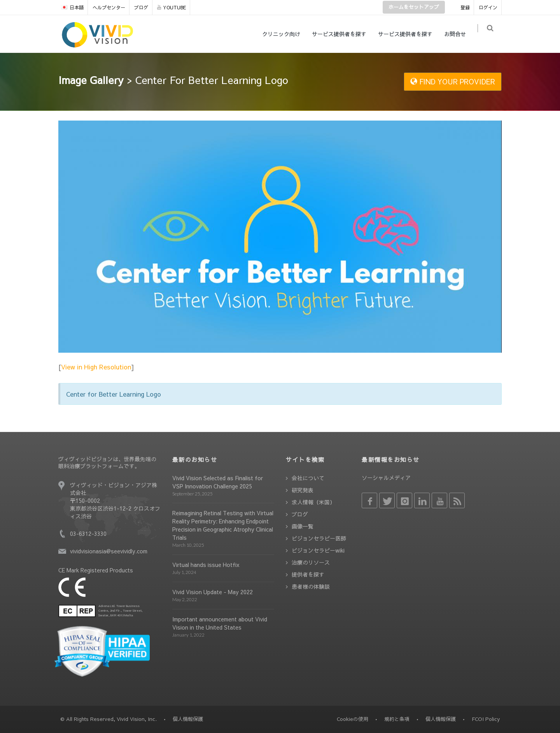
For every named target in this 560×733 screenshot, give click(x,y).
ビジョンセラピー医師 (319, 538)
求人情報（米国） (313, 502)
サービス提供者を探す (343, 34)
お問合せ (459, 34)
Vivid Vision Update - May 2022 (213, 592)
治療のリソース (311, 562)
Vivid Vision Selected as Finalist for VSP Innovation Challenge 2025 (218, 482)
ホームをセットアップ (414, 7)
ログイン (488, 7)
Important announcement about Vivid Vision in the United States (220, 623)
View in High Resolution (96, 367)
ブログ (141, 7)
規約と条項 (397, 719)
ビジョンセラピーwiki (318, 550)
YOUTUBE (171, 7)
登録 (465, 7)
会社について (308, 478)
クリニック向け (285, 34)
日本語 (72, 7)
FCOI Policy (486, 719)
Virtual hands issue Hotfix (206, 565)
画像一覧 (303, 526)
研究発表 (303, 490)
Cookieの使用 (353, 719)
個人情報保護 (441, 719)
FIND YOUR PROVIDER (453, 81)
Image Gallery (91, 80)
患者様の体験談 (311, 586)
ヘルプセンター (109, 7)
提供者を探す (308, 574)
